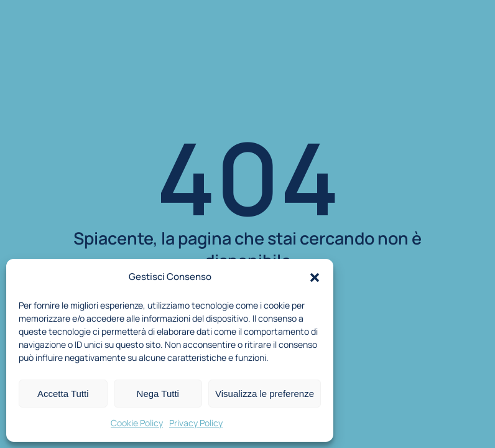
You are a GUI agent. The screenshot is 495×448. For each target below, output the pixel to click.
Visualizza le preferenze (265, 394)
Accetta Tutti (63, 394)
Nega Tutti (158, 394)
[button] (315, 278)
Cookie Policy (137, 423)
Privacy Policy (196, 423)
